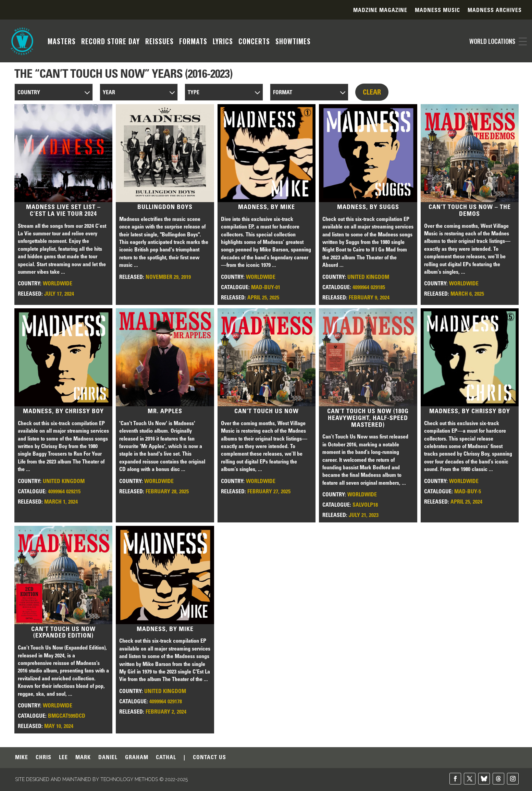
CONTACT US (209, 758)
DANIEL (108, 758)
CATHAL (166, 758)
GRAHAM (137, 758)
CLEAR (372, 92)
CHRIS (44, 758)
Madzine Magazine (380, 10)
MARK (83, 758)
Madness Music (437, 10)
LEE (63, 758)
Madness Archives (495, 10)
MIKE (22, 758)
